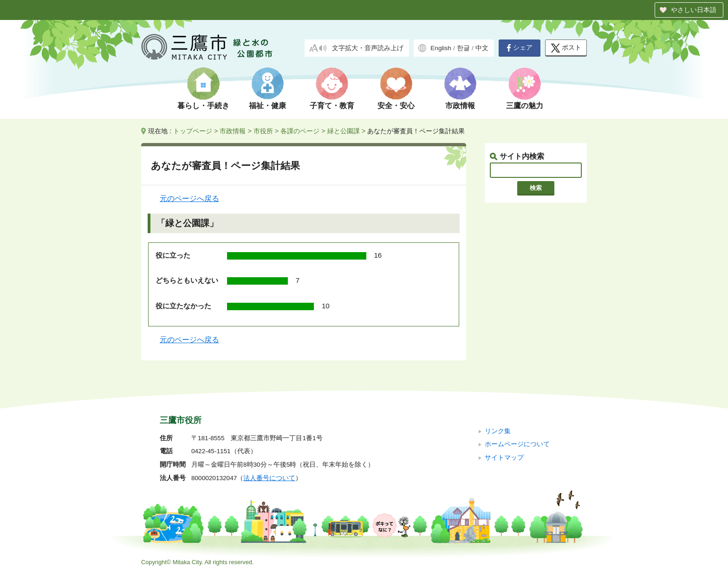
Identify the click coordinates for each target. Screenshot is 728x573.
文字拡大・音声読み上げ (368, 48)
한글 (463, 48)
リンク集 (498, 431)
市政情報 (460, 106)
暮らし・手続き (203, 106)
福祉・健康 (267, 106)
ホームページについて (517, 444)
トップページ (193, 131)
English (441, 48)
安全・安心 (396, 106)
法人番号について (269, 478)
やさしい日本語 (694, 10)
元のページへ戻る (189, 199)
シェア (520, 48)
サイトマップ (504, 458)
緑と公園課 (344, 131)
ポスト (566, 48)
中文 (482, 48)
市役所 (263, 131)
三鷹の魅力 (525, 106)
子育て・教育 (332, 106)
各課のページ (300, 131)
